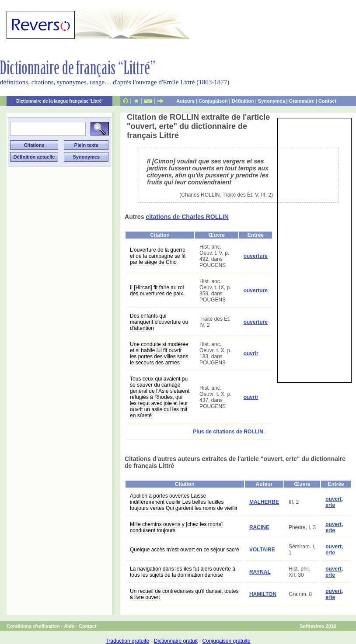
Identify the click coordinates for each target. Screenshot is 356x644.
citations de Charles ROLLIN (187, 217)
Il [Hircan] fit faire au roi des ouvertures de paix (157, 291)
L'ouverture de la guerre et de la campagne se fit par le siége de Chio (158, 256)
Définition (243, 101)
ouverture (256, 256)
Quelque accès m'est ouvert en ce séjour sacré (185, 550)
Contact (327, 101)
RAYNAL (260, 572)
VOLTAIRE (262, 550)
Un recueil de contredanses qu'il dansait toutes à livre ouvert (184, 594)
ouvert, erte (334, 502)
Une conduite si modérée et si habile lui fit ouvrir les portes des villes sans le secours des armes (159, 353)
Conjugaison (213, 101)
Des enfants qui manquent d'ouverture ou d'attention (159, 322)
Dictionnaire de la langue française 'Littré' (59, 101)
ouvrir (251, 353)
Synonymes (272, 101)
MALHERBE (264, 502)
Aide (69, 626)
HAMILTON (263, 594)
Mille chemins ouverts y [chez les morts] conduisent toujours (176, 527)
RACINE (259, 527)
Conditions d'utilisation (33, 626)
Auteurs (185, 101)
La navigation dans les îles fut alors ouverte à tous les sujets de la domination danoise (183, 572)
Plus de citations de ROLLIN (228, 432)
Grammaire (302, 101)
